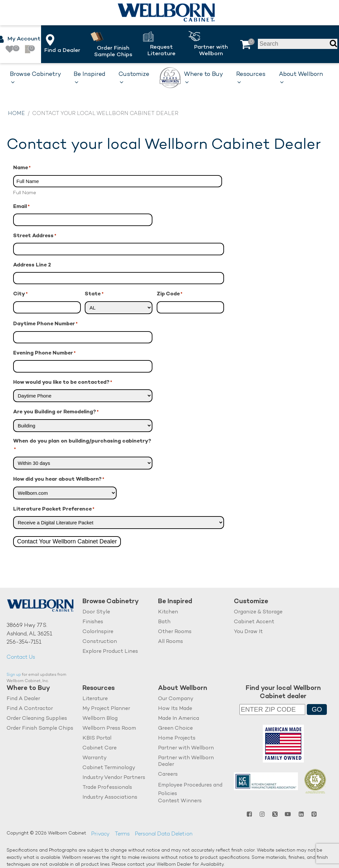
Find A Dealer (23, 699)
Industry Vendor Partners (114, 778)
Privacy (100, 834)
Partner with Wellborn (186, 748)
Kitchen (168, 612)
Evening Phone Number (44, 354)
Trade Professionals (107, 788)
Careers (168, 775)
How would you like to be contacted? (63, 383)
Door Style (96, 612)
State (94, 295)
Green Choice (175, 729)
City (20, 295)
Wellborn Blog (100, 719)
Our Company (176, 699)
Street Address (35, 236)
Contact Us (21, 658)
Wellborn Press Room (109, 729)
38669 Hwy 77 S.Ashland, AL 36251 (29, 630)
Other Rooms (175, 632)
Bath (164, 622)
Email (21, 207)
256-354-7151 (24, 642)
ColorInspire (98, 632)
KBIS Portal (97, 738)
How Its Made (175, 709)
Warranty (95, 758)
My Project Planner (106, 709)
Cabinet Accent (254, 622)
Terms (122, 834)
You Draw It (248, 632)
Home (16, 114)
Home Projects (177, 738)
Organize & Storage (258, 612)
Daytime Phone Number (45, 324)
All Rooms (170, 642)
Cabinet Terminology (109, 768)
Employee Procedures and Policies (190, 790)
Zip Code (169, 295)
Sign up (14, 675)
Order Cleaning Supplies (37, 719)
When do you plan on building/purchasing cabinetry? (82, 446)
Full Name (25, 193)
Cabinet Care (100, 748)
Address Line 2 (32, 265)
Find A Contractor (30, 709)
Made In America (179, 719)
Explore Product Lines (110, 652)
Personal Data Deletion (164, 834)
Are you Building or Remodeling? (56, 412)
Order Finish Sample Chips (40, 729)
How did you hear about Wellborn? (59, 480)
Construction (100, 642)
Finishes (93, 622)
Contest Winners (180, 801)
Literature (95, 699)
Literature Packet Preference (54, 510)
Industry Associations (110, 798)
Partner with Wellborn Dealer (186, 761)
